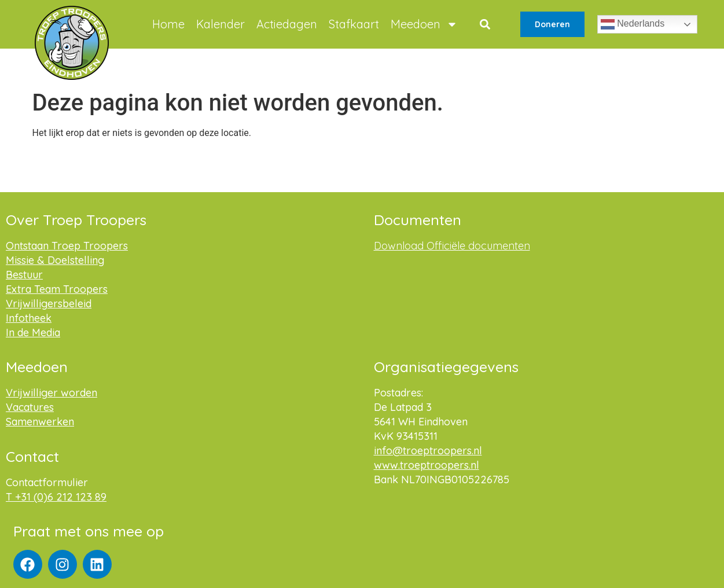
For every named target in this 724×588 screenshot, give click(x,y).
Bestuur (24, 275)
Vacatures (30, 407)
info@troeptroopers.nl (428, 451)
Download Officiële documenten (452, 246)
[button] (485, 25)
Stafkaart (354, 24)
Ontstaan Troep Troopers (67, 246)
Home (168, 24)
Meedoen (424, 24)
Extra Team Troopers (57, 289)
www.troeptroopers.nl (427, 465)
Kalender (220, 24)
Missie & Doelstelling (55, 260)
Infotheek (29, 318)
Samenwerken (40, 422)
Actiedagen (287, 24)
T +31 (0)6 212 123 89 (56, 497)
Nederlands (633, 24)
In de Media (33, 332)
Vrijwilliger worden (52, 393)
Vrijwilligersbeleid (49, 304)
